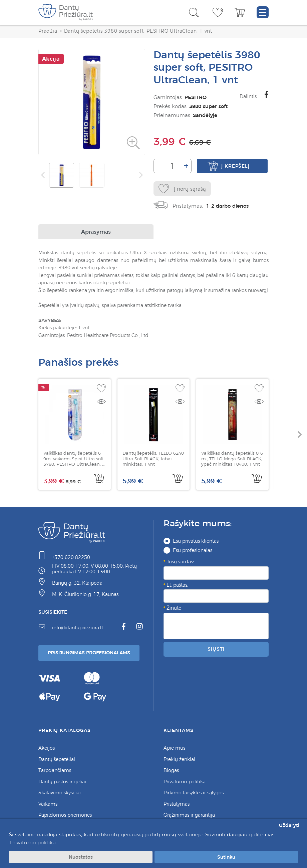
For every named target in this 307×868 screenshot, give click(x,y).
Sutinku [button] (226, 857)
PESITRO (196, 97)
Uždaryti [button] (289, 825)
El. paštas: (177, 585)
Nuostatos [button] (81, 857)
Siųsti (216, 649)
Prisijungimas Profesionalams (89, 653)
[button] (300, 434)
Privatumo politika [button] (33, 842)
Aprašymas (96, 232)
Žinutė (174, 608)
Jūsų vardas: (180, 562)
